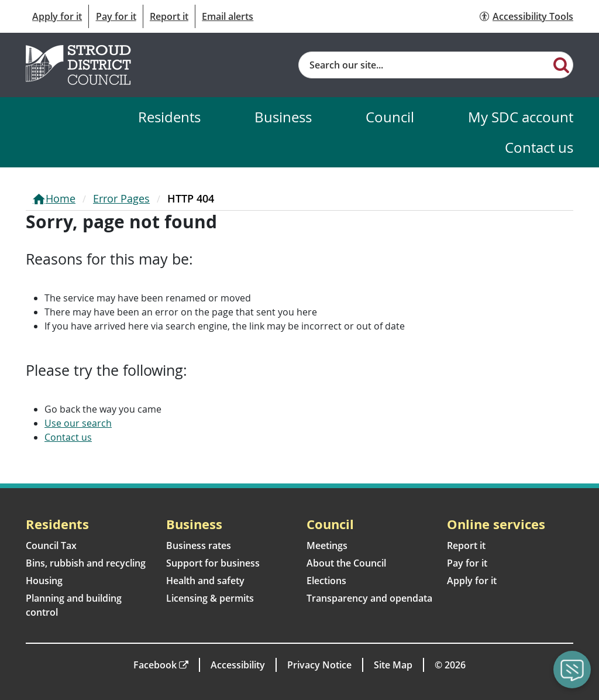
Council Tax (51, 545)
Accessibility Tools (533, 16)
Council (390, 117)
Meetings (327, 545)
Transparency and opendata (369, 598)
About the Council (346, 563)
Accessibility (238, 665)
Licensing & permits (210, 598)
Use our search (78, 423)
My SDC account (521, 117)
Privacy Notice (319, 665)
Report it (169, 16)
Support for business (213, 563)
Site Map (393, 665)
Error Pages (121, 198)
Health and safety (205, 581)
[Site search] (424, 65)
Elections (326, 581)
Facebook (155, 665)
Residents (169, 117)
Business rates (199, 545)
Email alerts (228, 16)
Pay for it (116, 16)
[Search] (561, 64)
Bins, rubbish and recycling (86, 563)
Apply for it (57, 16)
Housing (44, 581)
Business (283, 117)
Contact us (539, 147)
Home (61, 198)
